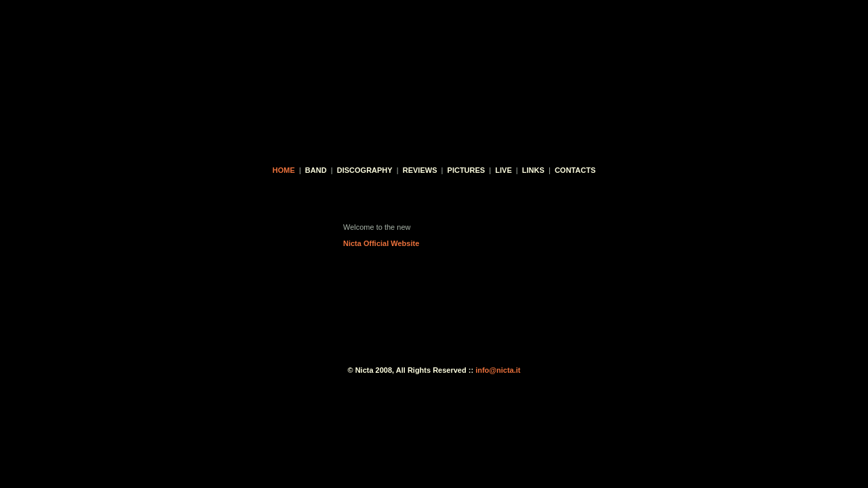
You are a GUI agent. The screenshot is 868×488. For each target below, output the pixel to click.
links (533, 170)
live (503, 170)
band (316, 170)
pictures (467, 170)
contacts (575, 170)
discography (365, 170)
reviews (420, 170)
